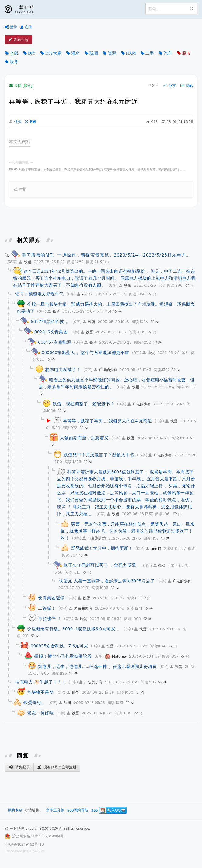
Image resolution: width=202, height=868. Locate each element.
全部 (14, 53)
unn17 (85, 294)
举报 (20, 189)
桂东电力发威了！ (63, 369)
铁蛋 (15, 122)
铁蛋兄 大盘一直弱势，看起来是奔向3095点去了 (107, 581)
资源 (112, 53)
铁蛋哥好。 (35, 702)
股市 (186, 53)
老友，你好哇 (40, 713)
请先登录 (19, 767)
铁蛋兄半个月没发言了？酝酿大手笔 (99, 455)
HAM (131, 53)
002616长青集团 (51, 332)
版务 (14, 62)
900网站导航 (78, 810)
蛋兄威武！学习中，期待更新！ (102, 548)
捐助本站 (15, 810)
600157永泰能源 (55, 342)
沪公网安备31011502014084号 (38, 836)
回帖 (187, 86)
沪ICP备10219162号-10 (24, 844)
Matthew (116, 656)
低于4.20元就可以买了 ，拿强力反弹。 (102, 565)
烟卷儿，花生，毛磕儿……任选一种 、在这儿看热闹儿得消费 (97, 666)
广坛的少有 (105, 370)
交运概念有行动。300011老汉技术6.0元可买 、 (74, 629)
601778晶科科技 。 (50, 321)
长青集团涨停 (51, 598)
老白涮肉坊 (94, 538)
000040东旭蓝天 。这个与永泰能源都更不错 (85, 352)
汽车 (168, 53)
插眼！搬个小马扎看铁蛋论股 (63, 656)
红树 (65, 703)
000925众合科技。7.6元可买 (59, 646)
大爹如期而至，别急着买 (84, 438)
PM (30, 122)
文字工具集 (55, 810)
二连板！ (47, 608)
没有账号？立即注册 (57, 767)
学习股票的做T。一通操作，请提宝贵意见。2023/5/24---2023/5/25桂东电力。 (106, 255)
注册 (26, 27)
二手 (150, 53)
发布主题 (18, 40)
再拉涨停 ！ (50, 618)
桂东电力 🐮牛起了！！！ (41, 682)
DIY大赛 (53, 53)
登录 (11, 27)
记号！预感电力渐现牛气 (40, 294)
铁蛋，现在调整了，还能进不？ (84, 404)
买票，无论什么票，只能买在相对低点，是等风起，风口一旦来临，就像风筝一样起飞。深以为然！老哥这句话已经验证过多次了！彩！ (127, 531)
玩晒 (94, 53)
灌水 (75, 53)
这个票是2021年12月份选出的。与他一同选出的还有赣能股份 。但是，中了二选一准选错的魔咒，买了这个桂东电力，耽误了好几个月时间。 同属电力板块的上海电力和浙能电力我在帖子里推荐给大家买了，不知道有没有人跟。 (104, 278)
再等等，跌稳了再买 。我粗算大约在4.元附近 (108, 421)
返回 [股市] (21, 86)
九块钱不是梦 (40, 692)
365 (94, 810)
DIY (32, 53)
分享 (170, 86)
